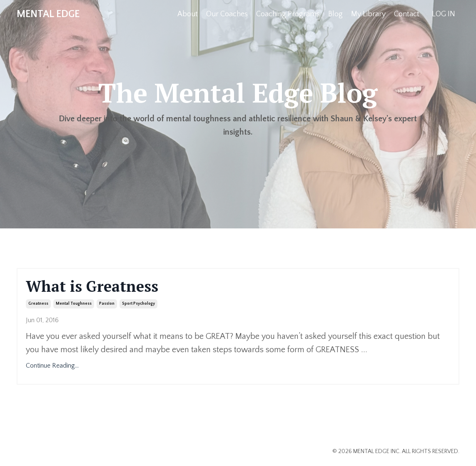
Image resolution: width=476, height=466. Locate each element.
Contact (407, 14)
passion (107, 304)
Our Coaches (227, 14)
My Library (368, 14)
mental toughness (74, 304)
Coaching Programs (288, 14)
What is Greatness (92, 286)
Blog (335, 14)
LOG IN (444, 14)
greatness (38, 304)
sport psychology (138, 304)
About (188, 14)
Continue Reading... (52, 366)
